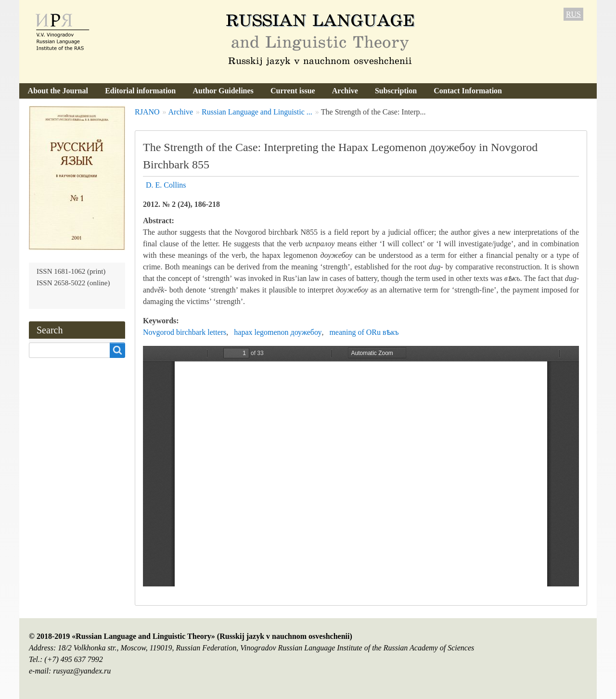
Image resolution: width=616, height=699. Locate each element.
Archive (345, 91)
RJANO (147, 112)
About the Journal (58, 91)
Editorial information (140, 91)
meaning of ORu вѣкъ (364, 332)
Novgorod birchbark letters (185, 332)
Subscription (396, 91)
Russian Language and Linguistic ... (257, 112)
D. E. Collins (166, 185)
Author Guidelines (223, 91)
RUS (573, 14)
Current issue (293, 91)
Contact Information (468, 91)
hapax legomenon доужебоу (278, 332)
